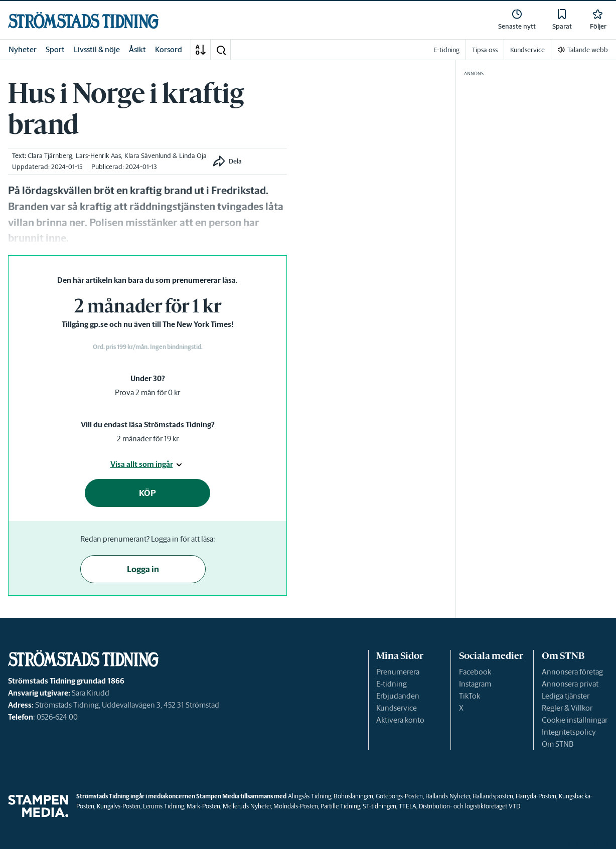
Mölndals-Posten (296, 806)
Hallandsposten (493, 796)
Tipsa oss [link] (485, 50)
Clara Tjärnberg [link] (50, 156)
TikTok (470, 696)
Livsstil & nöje (97, 49)
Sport (55, 49)
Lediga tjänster (566, 696)
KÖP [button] (147, 493)
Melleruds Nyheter (247, 806)
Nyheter (23, 49)
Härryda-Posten (536, 796)
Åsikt (137, 49)
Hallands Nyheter (448, 796)
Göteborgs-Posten (399, 796)
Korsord (169, 49)
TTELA (408, 806)
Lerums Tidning (164, 806)
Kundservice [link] (527, 50)
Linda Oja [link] (193, 156)
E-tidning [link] (446, 50)
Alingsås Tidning (310, 796)
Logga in (143, 569)
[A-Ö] (201, 50)
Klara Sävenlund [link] (148, 156)
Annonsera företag (572, 672)
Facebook (475, 672)
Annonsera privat (570, 684)
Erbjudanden (398, 696)
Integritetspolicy (569, 732)
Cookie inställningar (575, 720)
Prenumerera (398, 672)
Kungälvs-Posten (119, 806)
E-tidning (392, 684)
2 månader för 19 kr (148, 439)
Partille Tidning (340, 806)
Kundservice (397, 708)
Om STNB (558, 744)
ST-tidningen (379, 806)
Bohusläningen (353, 796)
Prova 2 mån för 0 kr (147, 392)
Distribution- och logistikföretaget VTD (470, 806)
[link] (83, 20)
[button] (221, 50)
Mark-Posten (203, 806)
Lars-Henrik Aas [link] (98, 156)
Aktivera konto (400, 720)
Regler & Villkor (567, 708)
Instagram (475, 684)
